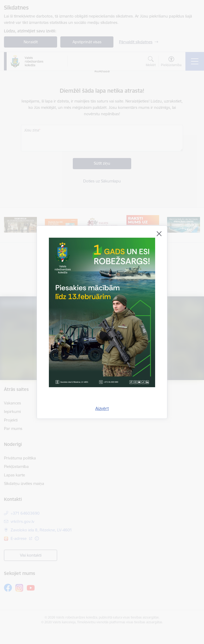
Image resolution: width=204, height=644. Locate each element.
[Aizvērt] (159, 234)
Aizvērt (102, 408)
